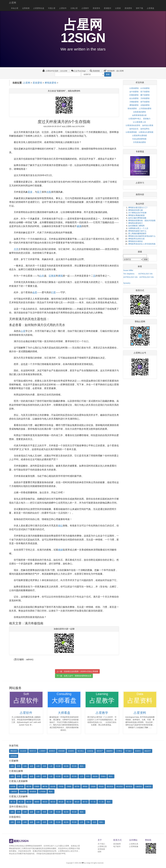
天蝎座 (69, 786)
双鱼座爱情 (132, 108)
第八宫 (69, 802)
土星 (51, 766)
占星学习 (140, 183)
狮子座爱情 (145, 95)
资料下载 (139, 8)
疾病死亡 (138, 751)
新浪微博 (117, 844)
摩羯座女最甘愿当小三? (138, 208)
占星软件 (63, 8)
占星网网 (27, 846)
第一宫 (13, 802)
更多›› (82, 766)
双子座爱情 (145, 92)
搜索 (108, 74)
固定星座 (110, 786)
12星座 (118, 8)
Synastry (127, 283)
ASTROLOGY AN (145, 274)
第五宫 (45, 802)
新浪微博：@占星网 (114, 71)
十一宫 (93, 802)
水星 (25, 766)
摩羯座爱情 (50, 83)
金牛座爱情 (134, 92)
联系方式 (33, 751)
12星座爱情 (134, 88)
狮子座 (45, 786)
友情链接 (101, 849)
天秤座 (61, 786)
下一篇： (74, 676)
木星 (44, 766)
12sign (89, 863)
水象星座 (148, 786)
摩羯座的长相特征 (136, 241)
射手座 (77, 786)
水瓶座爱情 (145, 105)
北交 (94, 822)
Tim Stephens (129, 274)
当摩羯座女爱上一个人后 (138, 228)
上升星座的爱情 (145, 108)
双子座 (29, 786)
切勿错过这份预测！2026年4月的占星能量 (81, 671)
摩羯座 (85, 786)
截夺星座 (129, 786)
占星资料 (140, 713)
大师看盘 (64, 713)
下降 (88, 822)
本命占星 (15, 8)
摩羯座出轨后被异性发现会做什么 (142, 236)
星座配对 (108, 8)
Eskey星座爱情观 (139, 139)
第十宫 (85, 802)
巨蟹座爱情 (134, 95)
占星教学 (85, 8)
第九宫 (77, 802)
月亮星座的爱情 (139, 142)
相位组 (95, 776)
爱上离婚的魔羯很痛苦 (137, 233)
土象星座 (14, 792)
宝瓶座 (93, 786)
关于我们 (101, 844)
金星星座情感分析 (139, 115)
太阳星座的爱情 (139, 112)
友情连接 (14, 756)
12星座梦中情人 (135, 119)
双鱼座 (101, 786)
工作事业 (119, 751)
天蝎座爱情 (134, 102)
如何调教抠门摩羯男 (136, 226)
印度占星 (52, 8)
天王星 (58, 766)
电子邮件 (117, 846)
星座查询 (96, 8)
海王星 (66, 766)
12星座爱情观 (131, 132)
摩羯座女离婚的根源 (136, 215)
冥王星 (74, 766)
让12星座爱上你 (139, 122)
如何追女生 (134, 129)
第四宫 (37, 802)
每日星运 (81, 751)
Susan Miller (128, 270)
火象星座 (139, 786)
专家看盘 (140, 152)
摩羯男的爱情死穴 (136, 223)
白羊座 (13, 786)
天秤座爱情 (145, 98)
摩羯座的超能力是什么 (137, 231)
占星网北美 (102, 846)
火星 (38, 766)
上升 (81, 776)
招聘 (99, 852)
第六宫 (53, 802)
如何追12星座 (148, 125)
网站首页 (14, 751)
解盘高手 (148, 751)
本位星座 (120, 786)
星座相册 (61, 751)
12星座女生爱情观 (146, 132)
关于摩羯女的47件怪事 (137, 213)
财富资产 (100, 751)
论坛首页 (23, 751)
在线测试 (71, 751)
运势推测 (26, 8)
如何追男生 (145, 129)
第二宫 (21, 802)
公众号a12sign (78, 71)
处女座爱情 (134, 98)
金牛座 (21, 786)
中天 (88, 776)
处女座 (53, 786)
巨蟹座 (37, 786)
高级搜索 (96, 71)
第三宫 (29, 802)
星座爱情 (128, 8)
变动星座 (33, 792)
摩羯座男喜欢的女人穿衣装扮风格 (142, 244)
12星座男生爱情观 (139, 135)
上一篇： (77, 671)
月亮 (19, 766)
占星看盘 (151, 8)
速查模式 (52, 751)
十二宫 (101, 802)
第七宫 (61, 802)
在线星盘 (90, 751)
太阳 (12, 766)
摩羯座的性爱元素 (136, 210)
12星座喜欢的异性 (133, 125)
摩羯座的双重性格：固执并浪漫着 (142, 221)
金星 (32, 766)
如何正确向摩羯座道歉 (137, 218)
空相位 (103, 776)
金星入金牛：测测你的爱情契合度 (78, 676)
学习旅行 (129, 751)
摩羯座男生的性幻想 (136, 239)
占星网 (13, 3)
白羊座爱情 (145, 88)
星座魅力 (147, 119)
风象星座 (23, 792)
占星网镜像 (134, 846)
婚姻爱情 (109, 751)
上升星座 (42, 792)
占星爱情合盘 (39, 8)
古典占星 (74, 8)
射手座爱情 (145, 102)
